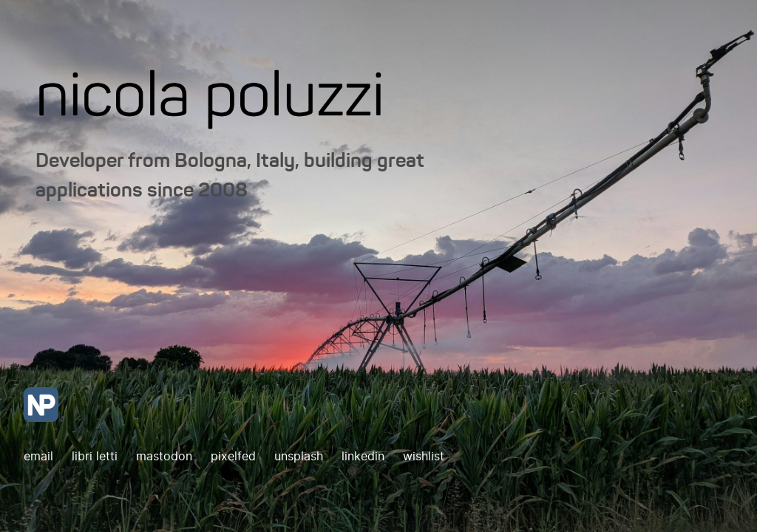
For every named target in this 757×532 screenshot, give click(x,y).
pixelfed (235, 456)
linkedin (365, 456)
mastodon (166, 456)
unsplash (301, 456)
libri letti (96, 456)
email (38, 456)
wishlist (424, 456)
